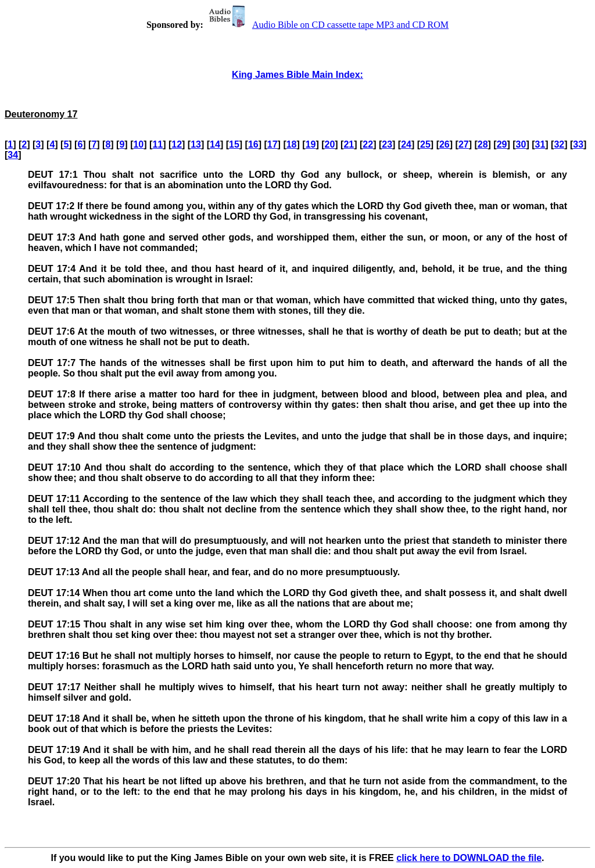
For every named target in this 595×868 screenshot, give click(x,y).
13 (196, 144)
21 (349, 144)
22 (368, 144)
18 (292, 144)
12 (177, 144)
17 (273, 144)
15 (234, 144)
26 (445, 144)
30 (521, 144)
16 (253, 144)
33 (578, 144)
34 (13, 155)
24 (406, 144)
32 (559, 144)
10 (138, 144)
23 (387, 144)
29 (502, 144)
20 (330, 144)
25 (425, 144)
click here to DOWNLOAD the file (469, 858)
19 (311, 144)
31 (540, 144)
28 (483, 144)
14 (215, 144)
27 (464, 144)
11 (157, 144)
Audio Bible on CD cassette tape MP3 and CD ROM (327, 25)
